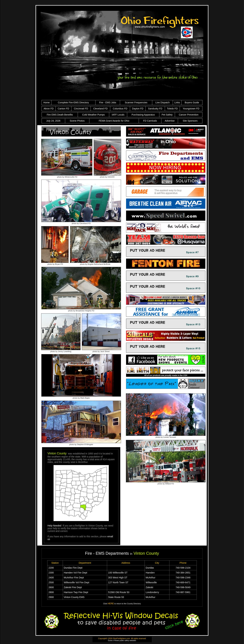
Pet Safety (167, 115)
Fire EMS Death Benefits (60, 115)
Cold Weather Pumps (93, 115)
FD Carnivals (150, 121)
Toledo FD (172, 109)
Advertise (170, 121)
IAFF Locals (118, 115)
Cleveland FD (100, 109)
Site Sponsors (190, 121)
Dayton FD (138, 109)
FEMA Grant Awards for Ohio (114, 121)
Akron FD (49, 109)
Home (47, 102)
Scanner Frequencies (136, 102)
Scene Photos (77, 121)
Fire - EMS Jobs (108, 102)
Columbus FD (120, 109)
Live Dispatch (162, 102)
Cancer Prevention (189, 115)
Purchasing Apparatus (143, 115)
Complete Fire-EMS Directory (73, 102)
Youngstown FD (191, 109)
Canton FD (63, 109)
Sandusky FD (155, 109)
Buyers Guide (192, 102)
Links (177, 102)
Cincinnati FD (81, 109)
